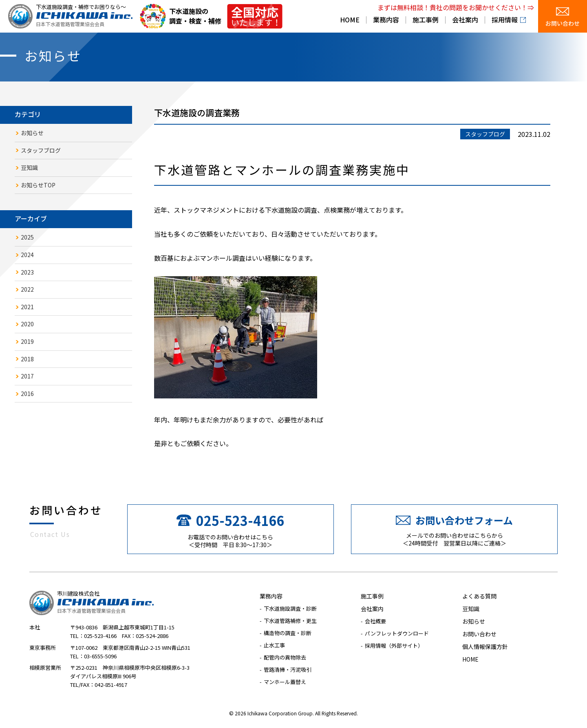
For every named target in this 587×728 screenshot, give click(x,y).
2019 (27, 341)
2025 (27, 237)
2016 (27, 394)
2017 (27, 376)
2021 (27, 307)
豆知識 (29, 167)
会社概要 (375, 621)
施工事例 (426, 20)
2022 (27, 289)
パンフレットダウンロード (397, 633)
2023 (27, 272)
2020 (27, 324)
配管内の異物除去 (285, 657)
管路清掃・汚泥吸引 (288, 670)
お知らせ (32, 133)
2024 (27, 255)
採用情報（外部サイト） (394, 646)
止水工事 (274, 645)
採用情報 (505, 20)
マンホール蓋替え (285, 682)
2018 (27, 359)
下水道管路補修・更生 (290, 621)
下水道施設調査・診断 (290, 608)
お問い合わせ (563, 23)
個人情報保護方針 (485, 647)
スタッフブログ (41, 150)
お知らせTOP (38, 185)
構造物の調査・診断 (288, 633)
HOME (350, 20)
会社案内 (465, 20)
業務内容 (386, 20)
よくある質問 (479, 596)
